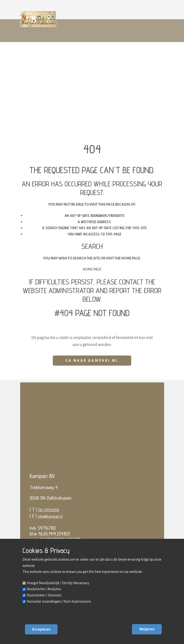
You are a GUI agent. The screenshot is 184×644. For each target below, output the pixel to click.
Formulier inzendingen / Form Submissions (59, 601)
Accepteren (41, 629)
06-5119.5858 (49, 510)
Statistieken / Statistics (44, 595)
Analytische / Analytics (44, 589)
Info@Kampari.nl (50, 516)
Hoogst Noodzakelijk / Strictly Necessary (58, 583)
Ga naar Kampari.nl (92, 361)
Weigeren (147, 629)
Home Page (92, 269)
